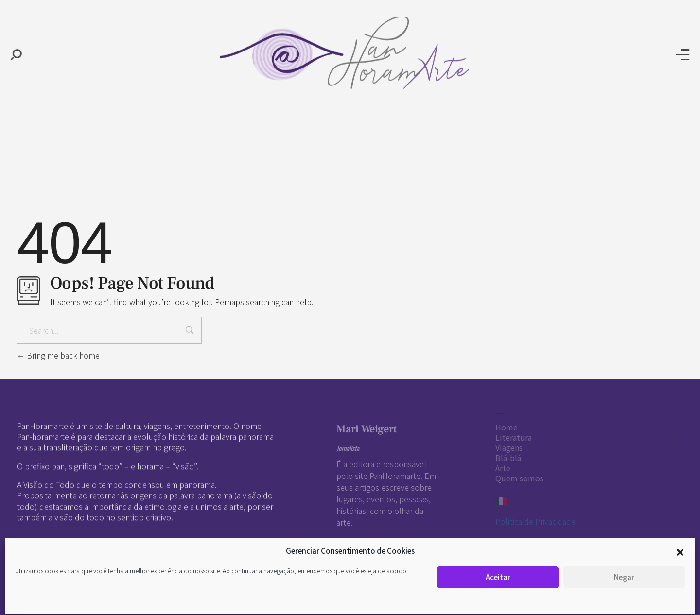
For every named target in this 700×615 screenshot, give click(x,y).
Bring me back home (58, 355)
